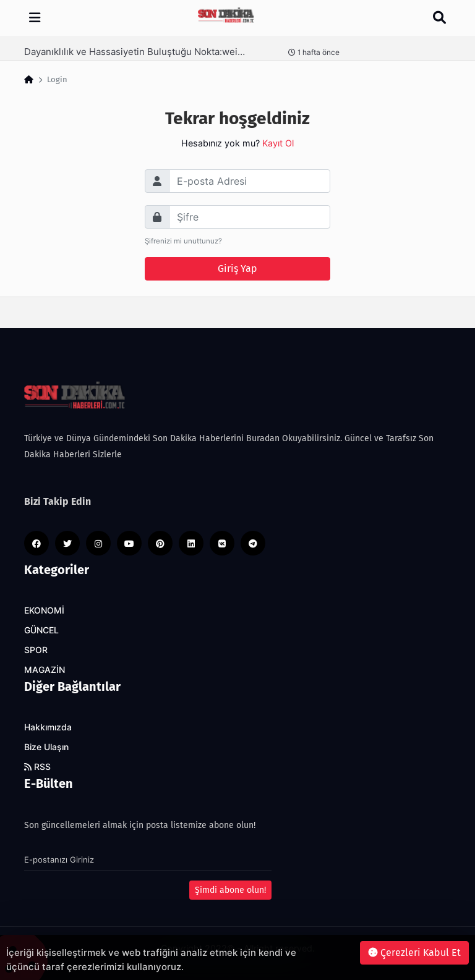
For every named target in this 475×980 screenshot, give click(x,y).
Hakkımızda (48, 727)
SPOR (36, 650)
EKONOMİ (44, 610)
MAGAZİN (45, 670)
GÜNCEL (41, 630)
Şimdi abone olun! (230, 890)
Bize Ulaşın (46, 747)
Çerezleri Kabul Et (414, 953)
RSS (37, 767)
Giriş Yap (237, 268)
